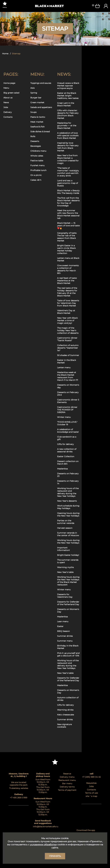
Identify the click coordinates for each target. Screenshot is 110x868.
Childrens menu (38, 151)
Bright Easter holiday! (68, 555)
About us (8, 98)
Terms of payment (67, 790)
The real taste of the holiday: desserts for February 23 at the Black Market (67, 292)
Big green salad (11, 93)
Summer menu (65, 641)
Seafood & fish (37, 127)
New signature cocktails (64, 726)
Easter (60, 626)
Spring (34, 93)
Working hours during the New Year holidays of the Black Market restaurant (68, 581)
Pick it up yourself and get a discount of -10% (68, 654)
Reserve (67, 774)
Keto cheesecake (66, 715)
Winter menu (64, 417)
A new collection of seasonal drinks (67, 450)
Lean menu (63, 621)
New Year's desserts (67, 501)
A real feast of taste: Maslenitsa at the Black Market (67, 281)
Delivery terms (67, 787)
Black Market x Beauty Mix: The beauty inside (68, 192)
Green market (37, 102)
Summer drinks (65, 636)
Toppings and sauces (41, 83)
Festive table (37, 161)
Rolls (33, 136)
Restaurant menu (67, 780)
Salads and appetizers (41, 107)
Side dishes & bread (40, 132)
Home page (9, 83)
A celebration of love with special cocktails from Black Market (68, 136)
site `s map (91, 796)
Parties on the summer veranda (66, 522)
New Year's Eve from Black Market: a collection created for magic (68, 159)
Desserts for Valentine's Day (65, 596)
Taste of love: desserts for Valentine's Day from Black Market (68, 303)
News (6, 102)
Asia (32, 88)
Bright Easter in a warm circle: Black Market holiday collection (66, 249)
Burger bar (36, 98)
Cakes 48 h (36, 180)
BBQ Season (63, 631)
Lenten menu (64, 368)
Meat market (37, 122)
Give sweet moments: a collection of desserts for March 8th (68, 269)
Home (5, 54)
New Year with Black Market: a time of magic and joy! (67, 320)
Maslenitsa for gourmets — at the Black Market (67, 126)
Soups (33, 112)
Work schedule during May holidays (68, 507)
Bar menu (67, 783)
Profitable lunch (38, 170)
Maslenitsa (62, 469)
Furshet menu (37, 165)
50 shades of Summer (68, 355)
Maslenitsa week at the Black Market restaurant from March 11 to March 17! (68, 376)
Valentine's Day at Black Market (66, 312)
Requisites (91, 783)
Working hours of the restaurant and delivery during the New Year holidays (68, 492)
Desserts (35, 141)
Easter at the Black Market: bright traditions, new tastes (68, 96)
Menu (6, 88)
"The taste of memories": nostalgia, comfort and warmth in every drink (68, 172)
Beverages (36, 146)
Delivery (8, 112)
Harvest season (65, 528)
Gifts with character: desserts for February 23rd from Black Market (68, 114)
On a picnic (36, 175)
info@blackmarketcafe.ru (43, 827)
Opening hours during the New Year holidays (68, 514)
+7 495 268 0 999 (19, 798)
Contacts (8, 117)
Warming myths (65, 567)
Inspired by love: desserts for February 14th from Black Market (68, 147)
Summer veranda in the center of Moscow (68, 534)
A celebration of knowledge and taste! (68, 431)
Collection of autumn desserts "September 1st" (68, 348)
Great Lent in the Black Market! (66, 104)
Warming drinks (65, 710)
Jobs (6, 107)
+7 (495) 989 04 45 (91, 777)
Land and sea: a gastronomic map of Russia (68, 183)
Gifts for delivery (65, 444)
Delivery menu (67, 777)
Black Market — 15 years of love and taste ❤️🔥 (68, 226)
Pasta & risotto (38, 117)
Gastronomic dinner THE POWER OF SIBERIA (67, 410)
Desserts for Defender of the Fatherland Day (68, 603)
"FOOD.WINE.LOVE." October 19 (67, 423)
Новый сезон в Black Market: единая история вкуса (68, 86)
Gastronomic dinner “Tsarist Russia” (67, 339)
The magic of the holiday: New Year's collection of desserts (68, 330)
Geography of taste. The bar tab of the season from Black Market (67, 237)
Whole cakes (37, 156)
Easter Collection (66, 456)
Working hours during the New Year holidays (68, 542)
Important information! (63, 549)
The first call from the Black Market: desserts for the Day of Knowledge (68, 202)
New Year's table (65, 572)
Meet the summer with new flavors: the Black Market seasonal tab (68, 214)
